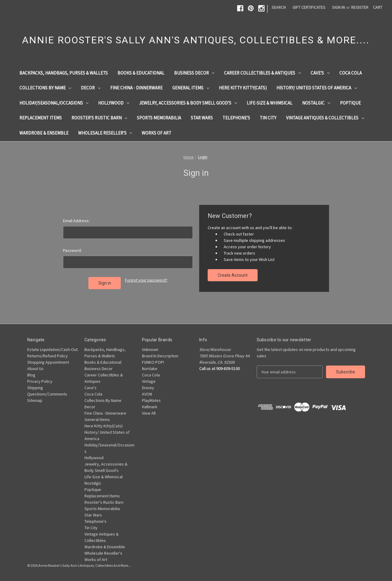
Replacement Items (41, 118)
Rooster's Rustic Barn (99, 118)
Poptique (350, 103)
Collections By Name (45, 88)
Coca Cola (351, 73)
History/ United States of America (317, 88)
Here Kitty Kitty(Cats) (243, 88)
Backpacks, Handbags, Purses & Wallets (64, 73)
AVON (147, 394)
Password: (72, 250)
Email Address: (76, 221)
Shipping (35, 388)
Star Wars (202, 118)
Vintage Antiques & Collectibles (325, 118)
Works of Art (156, 133)
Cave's (320, 73)
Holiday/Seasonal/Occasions (54, 103)
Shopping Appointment (48, 362)
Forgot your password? (146, 280)
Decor (91, 88)
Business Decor (194, 73)
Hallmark (150, 407)
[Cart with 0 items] (378, 7)
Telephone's (236, 118)
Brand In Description (160, 356)
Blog (31, 375)
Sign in (338, 7)
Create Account (233, 275)
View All (149, 413)
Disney (148, 388)
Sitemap (35, 400)
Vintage (149, 381)
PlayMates (151, 400)
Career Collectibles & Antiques (262, 73)
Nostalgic (316, 103)
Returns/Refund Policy (48, 356)
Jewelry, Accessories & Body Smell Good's (188, 103)
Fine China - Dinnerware (136, 88)
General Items (191, 88)
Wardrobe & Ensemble (44, 133)
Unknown (150, 349)
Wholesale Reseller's (105, 133)
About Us (35, 369)
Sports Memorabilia (159, 118)
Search (279, 7)
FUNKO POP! (153, 362)
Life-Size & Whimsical (270, 103)
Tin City (268, 118)
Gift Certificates (309, 7)
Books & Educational (141, 73)
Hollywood (114, 103)
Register (360, 7)
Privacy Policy (40, 381)
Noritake (150, 369)
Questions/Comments (47, 394)
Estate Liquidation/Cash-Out (53, 349)
